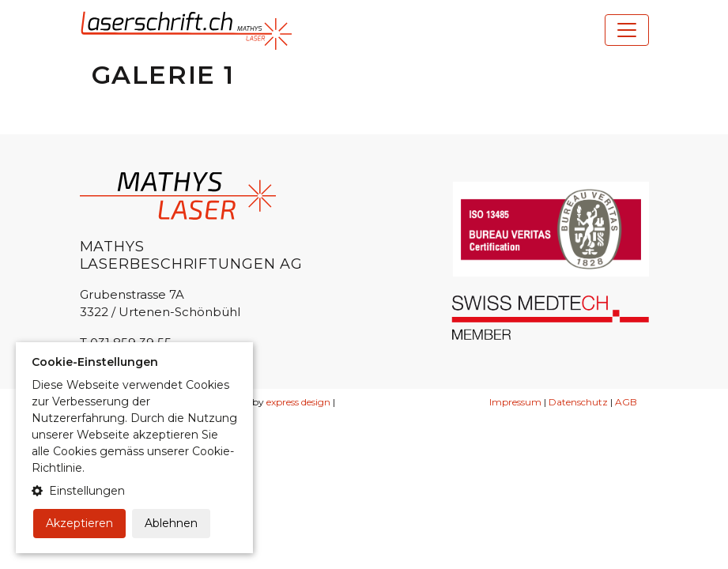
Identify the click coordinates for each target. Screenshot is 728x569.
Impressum (515, 402)
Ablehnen (171, 523)
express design (298, 402)
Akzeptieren (79, 523)
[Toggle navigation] (627, 30)
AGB (626, 402)
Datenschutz (578, 402)
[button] (134, 491)
